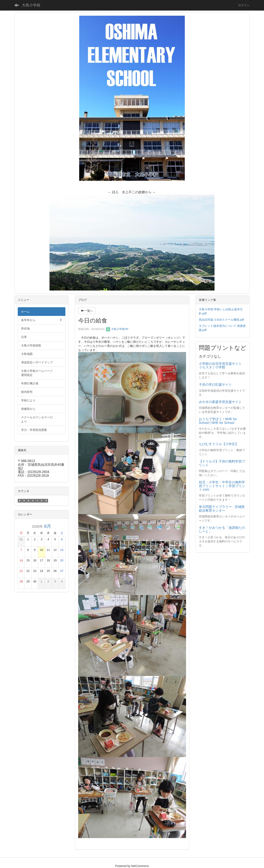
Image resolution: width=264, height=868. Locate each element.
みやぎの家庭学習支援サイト (220, 402)
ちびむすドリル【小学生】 (219, 444)
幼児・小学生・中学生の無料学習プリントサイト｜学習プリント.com (222, 486)
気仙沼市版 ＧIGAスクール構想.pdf (221, 320)
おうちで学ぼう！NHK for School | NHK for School (218, 421)
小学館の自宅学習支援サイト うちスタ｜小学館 (222, 366)
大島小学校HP (117, 329)
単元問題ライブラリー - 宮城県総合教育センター (222, 509)
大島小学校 (31, 5)
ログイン (244, 5)
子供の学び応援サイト (215, 385)
